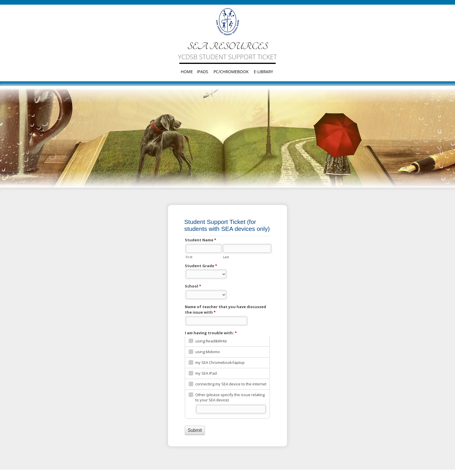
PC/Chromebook (231, 72)
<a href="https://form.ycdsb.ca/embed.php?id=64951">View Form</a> (228, 326)
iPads (202, 72)
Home (187, 72)
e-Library (264, 72)
